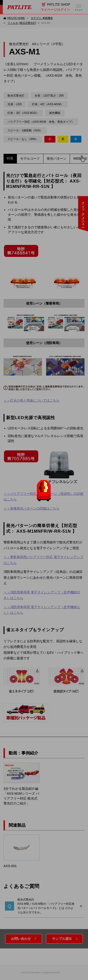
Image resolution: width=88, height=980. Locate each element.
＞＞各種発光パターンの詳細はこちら (31, 508)
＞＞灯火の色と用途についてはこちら (31, 400)
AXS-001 (21, 851)
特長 (10, 158)
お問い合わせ (21, 939)
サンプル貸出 (62, 939)
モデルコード (30, 158)
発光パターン (57, 158)
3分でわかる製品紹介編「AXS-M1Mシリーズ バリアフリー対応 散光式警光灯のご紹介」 (21, 784)
